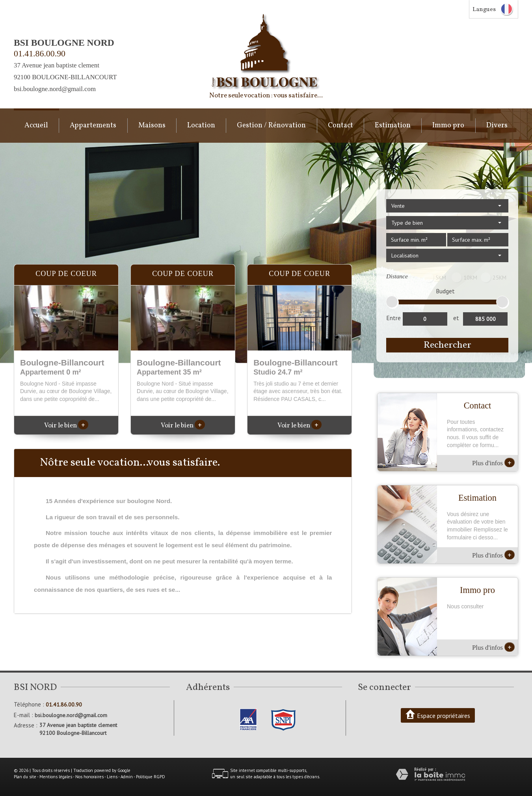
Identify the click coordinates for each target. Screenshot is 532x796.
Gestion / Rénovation (271, 126)
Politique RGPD (151, 777)
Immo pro (448, 126)
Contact (340, 126)
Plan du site (25, 777)
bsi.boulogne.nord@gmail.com (55, 89)
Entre (393, 318)
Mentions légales (56, 777)
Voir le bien (66, 426)
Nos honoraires (89, 777)
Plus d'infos (493, 462)
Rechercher (447, 345)
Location (201, 126)
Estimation (393, 126)
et (456, 318)
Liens (112, 777)
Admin (127, 777)
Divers (497, 126)
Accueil (36, 126)
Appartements (93, 126)
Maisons (152, 126)
